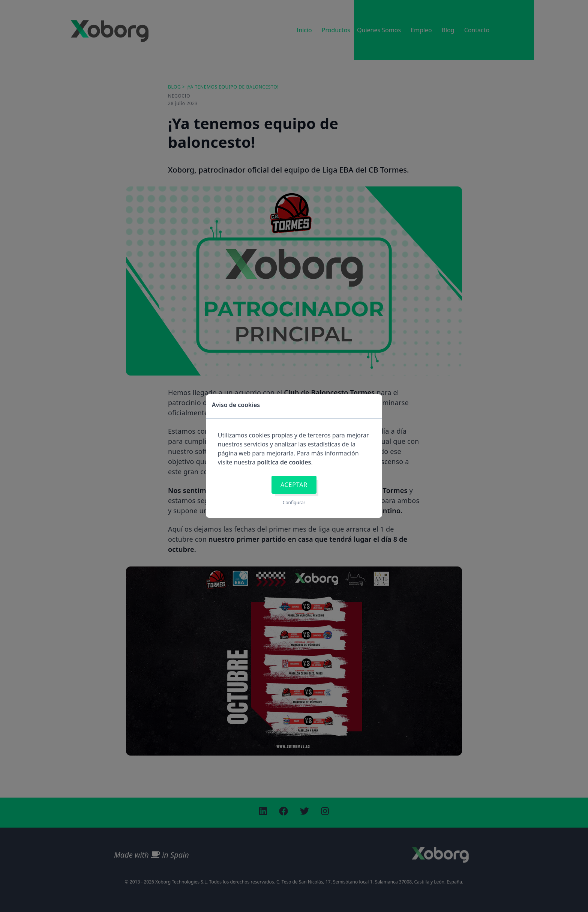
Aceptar (294, 485)
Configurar (294, 503)
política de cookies (284, 462)
